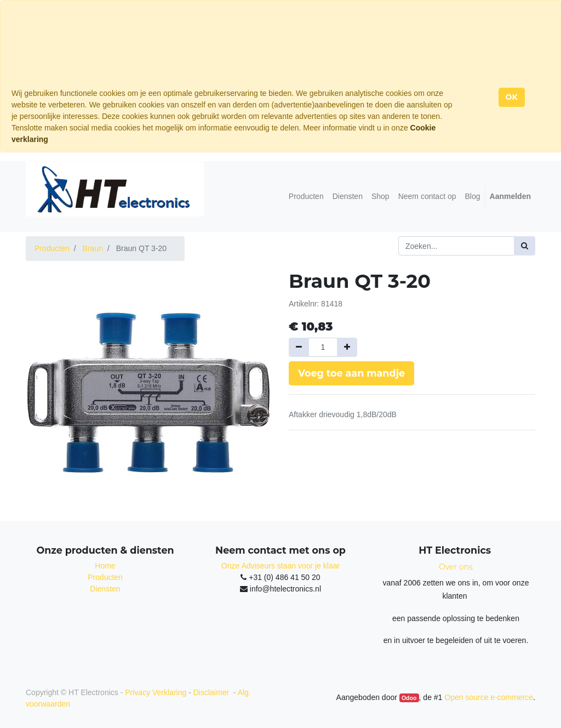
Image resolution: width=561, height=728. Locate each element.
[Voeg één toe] (347, 347)
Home (105, 566)
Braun (93, 248)
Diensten (105, 589)
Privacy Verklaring (156, 692)
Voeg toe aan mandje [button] (351, 373)
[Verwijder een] (299, 347)
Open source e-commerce (489, 697)
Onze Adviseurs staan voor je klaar (280, 566)
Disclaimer (212, 692)
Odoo (409, 698)
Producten (52, 248)
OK (512, 97)
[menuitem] (306, 197)
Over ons (456, 567)
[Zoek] (525, 246)
